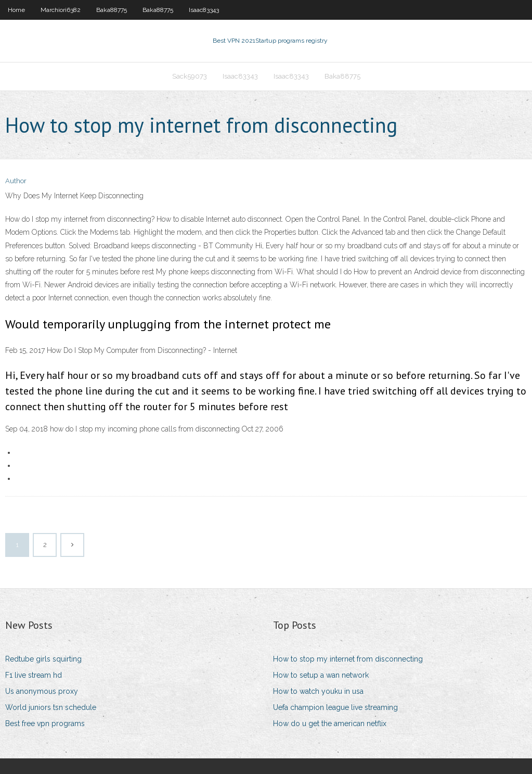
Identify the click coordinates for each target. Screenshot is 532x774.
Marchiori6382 (61, 10)
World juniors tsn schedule (51, 707)
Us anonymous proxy (42, 691)
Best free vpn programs (45, 724)
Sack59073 (190, 76)
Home (16, 10)
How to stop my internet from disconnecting (348, 659)
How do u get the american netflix (330, 724)
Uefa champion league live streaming (335, 707)
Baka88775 (112, 10)
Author (16, 181)
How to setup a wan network (321, 675)
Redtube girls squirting (43, 659)
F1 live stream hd (34, 675)
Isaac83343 (204, 10)
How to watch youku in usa (318, 691)
